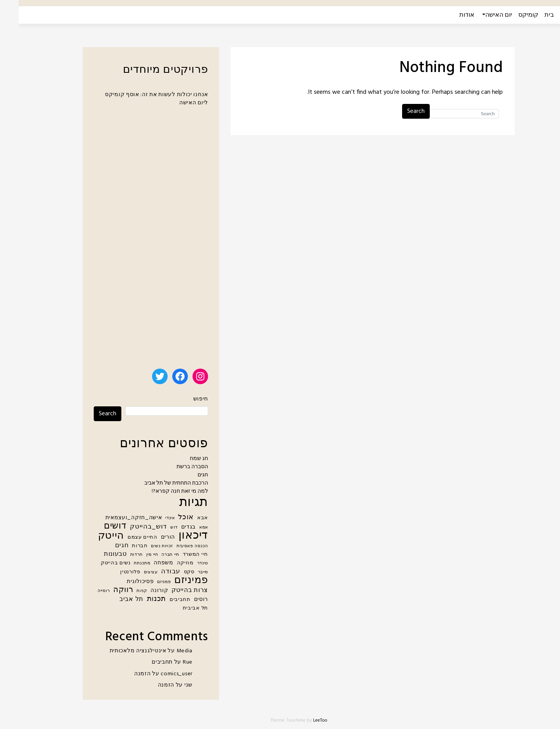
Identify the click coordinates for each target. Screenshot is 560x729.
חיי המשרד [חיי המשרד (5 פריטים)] (177, 555)
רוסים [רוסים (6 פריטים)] (183, 600)
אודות (448, 15)
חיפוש (182, 399)
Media (166, 651)
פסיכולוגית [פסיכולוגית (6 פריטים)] (122, 582)
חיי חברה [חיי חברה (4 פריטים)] (152, 555)
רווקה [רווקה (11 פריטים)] (105, 590)
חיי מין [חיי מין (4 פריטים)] (134, 555)
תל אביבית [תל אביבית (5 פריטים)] (177, 608)
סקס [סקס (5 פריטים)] (171, 572)
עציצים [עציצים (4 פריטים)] (132, 572)
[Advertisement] (132, 241)
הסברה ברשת (174, 467)
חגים (184, 475)
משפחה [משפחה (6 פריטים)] (145, 563)
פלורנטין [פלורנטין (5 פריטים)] (112, 572)
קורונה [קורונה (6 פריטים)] (141, 591)
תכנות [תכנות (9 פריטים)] (138, 599)
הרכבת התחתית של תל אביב (157, 483)
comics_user (158, 674)
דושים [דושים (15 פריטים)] (97, 526)
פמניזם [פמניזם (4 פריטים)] (145, 582)
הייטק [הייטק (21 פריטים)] (93, 536)
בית (530, 15)
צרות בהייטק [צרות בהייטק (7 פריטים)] (171, 591)
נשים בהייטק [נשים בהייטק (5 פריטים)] (97, 563)
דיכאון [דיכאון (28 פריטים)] (175, 536)
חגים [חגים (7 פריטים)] (103, 546)
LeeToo (302, 720)
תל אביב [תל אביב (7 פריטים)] (113, 600)
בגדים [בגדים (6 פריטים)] (170, 527)
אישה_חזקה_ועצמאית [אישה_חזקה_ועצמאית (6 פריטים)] (115, 518)
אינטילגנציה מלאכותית (119, 651)
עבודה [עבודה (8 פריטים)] (152, 572)
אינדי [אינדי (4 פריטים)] (151, 518)
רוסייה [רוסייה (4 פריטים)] (85, 591)
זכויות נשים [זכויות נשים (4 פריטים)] (143, 546)
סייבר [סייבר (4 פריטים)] (185, 572)
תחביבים (143, 662)
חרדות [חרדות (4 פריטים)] (118, 555)
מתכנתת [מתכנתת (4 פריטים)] (123, 563)
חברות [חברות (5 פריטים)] (121, 546)
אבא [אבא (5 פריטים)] (184, 518)
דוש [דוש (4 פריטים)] (155, 528)
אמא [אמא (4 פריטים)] (185, 528)
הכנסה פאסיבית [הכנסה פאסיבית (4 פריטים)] (174, 546)
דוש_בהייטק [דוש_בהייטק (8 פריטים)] (130, 527)
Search (397, 111)
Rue (169, 662)
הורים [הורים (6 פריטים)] (150, 537)
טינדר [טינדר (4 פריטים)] (184, 563)
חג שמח (180, 459)
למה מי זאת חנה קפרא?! (161, 491)
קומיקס (510, 15)
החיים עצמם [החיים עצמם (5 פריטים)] (124, 538)
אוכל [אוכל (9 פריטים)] (167, 517)
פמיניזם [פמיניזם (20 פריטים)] (172, 581)
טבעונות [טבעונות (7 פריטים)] (97, 554)
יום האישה (480, 15)
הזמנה (124, 674)
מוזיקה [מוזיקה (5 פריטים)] (167, 563)
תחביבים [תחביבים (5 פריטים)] (161, 600)
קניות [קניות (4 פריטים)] (123, 591)
